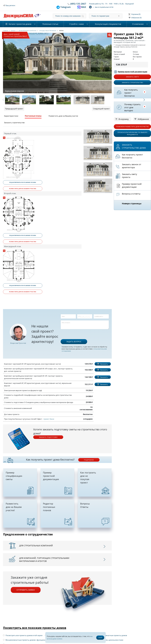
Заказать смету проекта (129, 176)
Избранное (143, 119)
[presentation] (76, 333)
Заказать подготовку (48, 437)
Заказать (104, 364)
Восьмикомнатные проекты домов (111, 635)
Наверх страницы (132, 203)
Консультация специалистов (108, 24)
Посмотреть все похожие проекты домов (35, 628)
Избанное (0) (136, 18)
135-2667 (78, 4)
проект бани (49, 419)
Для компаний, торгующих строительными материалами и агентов (44, 560)
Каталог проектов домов (20, 24)
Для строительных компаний (36, 546)
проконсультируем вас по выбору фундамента (132, 133)
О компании (138, 24)
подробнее (89, 460)
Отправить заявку (26, 590)
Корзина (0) (136, 14)
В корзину (124, 119)
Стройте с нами (77, 24)
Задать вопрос (74, 342)
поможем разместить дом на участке (132, 127)
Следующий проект (101, 109)
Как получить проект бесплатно (131, 93)
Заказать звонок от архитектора (132, 166)
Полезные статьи (50, 24)
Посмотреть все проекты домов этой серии (23, 635)
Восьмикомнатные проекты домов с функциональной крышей (31, 640)
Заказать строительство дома (134, 146)
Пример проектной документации (133, 72)
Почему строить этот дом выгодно (132, 107)
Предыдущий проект (14, 109)
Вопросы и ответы (131, 194)
